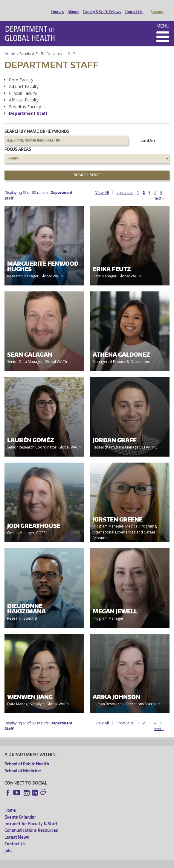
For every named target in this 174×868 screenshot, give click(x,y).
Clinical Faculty (23, 85)
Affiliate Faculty (24, 91)
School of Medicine (23, 762)
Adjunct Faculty (24, 78)
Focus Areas (18, 141)
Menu (163, 18)
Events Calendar (20, 809)
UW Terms (108, 862)
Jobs (9, 842)
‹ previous (125, 184)
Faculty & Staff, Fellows (100, 7)
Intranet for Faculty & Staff (31, 815)
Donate (157, 7)
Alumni (72, 7)
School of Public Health (27, 755)
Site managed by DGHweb (144, 862)
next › (159, 190)
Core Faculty (21, 71)
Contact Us (132, 7)
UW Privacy (84, 862)
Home (10, 45)
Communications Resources (31, 822)
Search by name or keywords (37, 123)
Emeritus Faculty (25, 98)
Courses (56, 7)
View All (102, 184)
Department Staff (28, 105)
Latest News (17, 829)
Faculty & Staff (31, 45)
